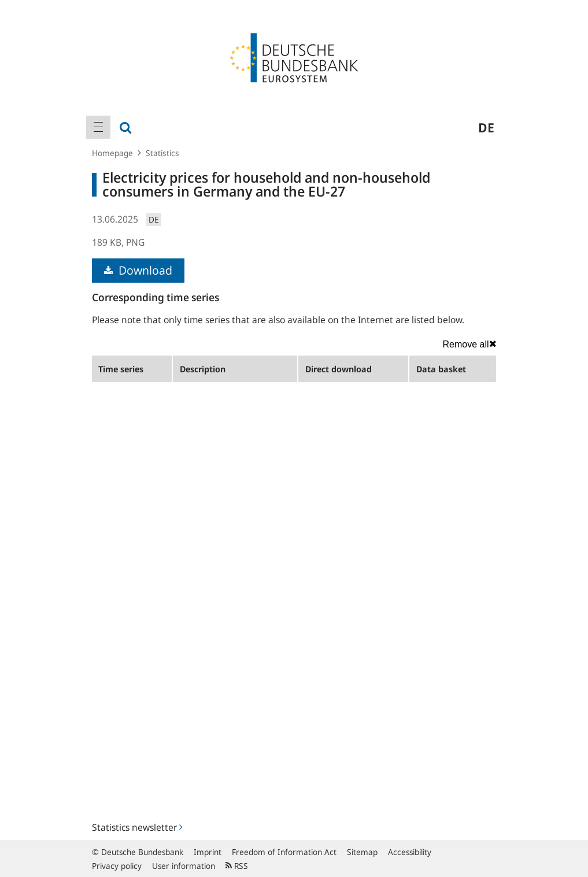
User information (184, 866)
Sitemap (362, 852)
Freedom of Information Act (284, 852)
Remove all (469, 344)
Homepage (112, 153)
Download (138, 270)
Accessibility (410, 852)
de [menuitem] (486, 127)
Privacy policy (117, 866)
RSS (237, 866)
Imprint (208, 852)
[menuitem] (98, 127)
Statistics (162, 153)
